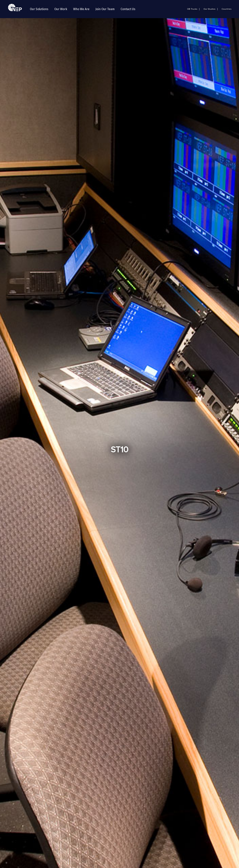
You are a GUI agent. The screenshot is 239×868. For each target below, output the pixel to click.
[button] (39, 9)
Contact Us (128, 9)
